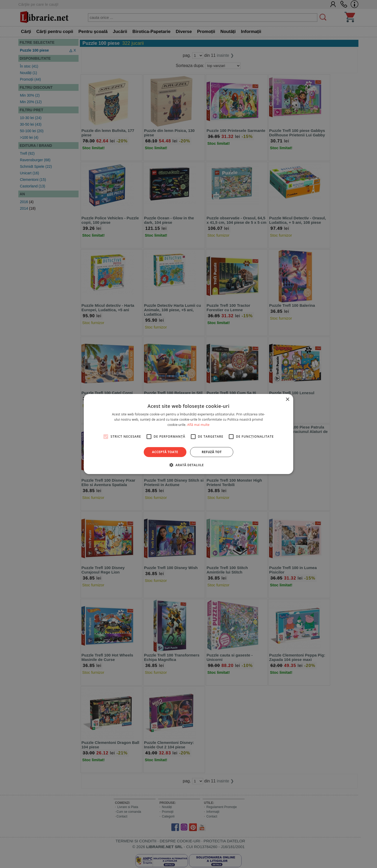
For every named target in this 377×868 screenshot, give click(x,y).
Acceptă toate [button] (165, 452)
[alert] (188, 434)
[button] (188, 465)
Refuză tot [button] (212, 452)
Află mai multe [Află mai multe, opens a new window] (198, 425)
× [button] (287, 400)
